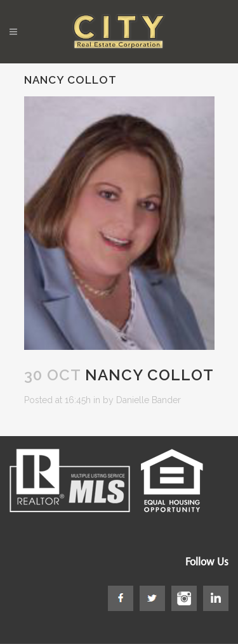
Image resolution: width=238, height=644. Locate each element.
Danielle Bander (149, 400)
